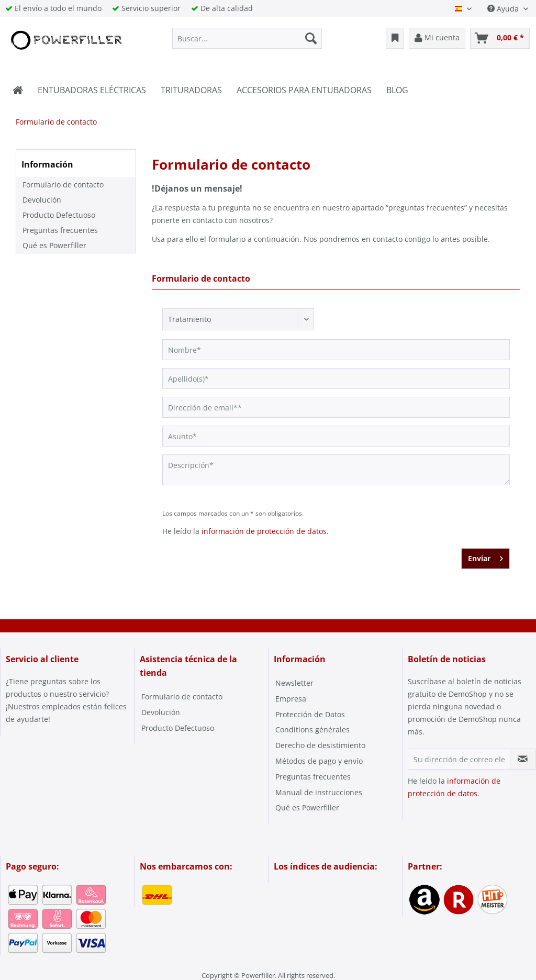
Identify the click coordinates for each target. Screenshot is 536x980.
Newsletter (294, 683)
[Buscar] (311, 38)
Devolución (42, 200)
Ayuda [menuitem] (504, 9)
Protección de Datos (310, 714)
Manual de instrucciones (319, 792)
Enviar (485, 557)
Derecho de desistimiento (320, 745)
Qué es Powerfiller (54, 245)
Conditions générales (312, 730)
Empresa (291, 699)
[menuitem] (247, 38)
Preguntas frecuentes (60, 230)
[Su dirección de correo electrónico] (459, 759)
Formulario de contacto (63, 185)
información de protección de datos (264, 531)
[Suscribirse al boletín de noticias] (523, 759)
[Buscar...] (247, 38)
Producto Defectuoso (59, 215)
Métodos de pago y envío (319, 761)
